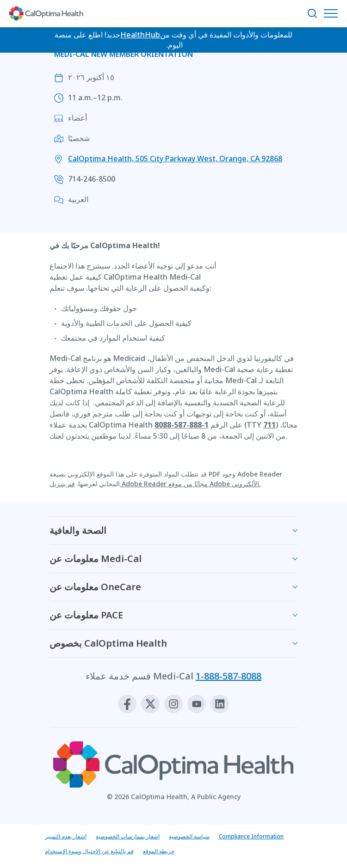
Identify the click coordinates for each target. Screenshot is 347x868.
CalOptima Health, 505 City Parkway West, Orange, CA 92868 (175, 159)
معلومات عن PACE (86, 615)
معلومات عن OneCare (95, 587)
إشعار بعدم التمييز (66, 836)
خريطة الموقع (159, 851)
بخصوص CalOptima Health (108, 643)
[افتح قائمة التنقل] (333, 13)
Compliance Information (251, 836)
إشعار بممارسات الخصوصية (128, 836)
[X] (150, 704)
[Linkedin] (220, 704)
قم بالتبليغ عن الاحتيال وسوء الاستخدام (89, 851)
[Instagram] (173, 704)
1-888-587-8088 (229, 676)
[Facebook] (127, 704)
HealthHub (140, 35)
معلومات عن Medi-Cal (96, 559)
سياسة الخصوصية (189, 836)
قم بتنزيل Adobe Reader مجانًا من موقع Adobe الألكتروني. (155, 484)
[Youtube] (197, 704)
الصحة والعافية (78, 530)
